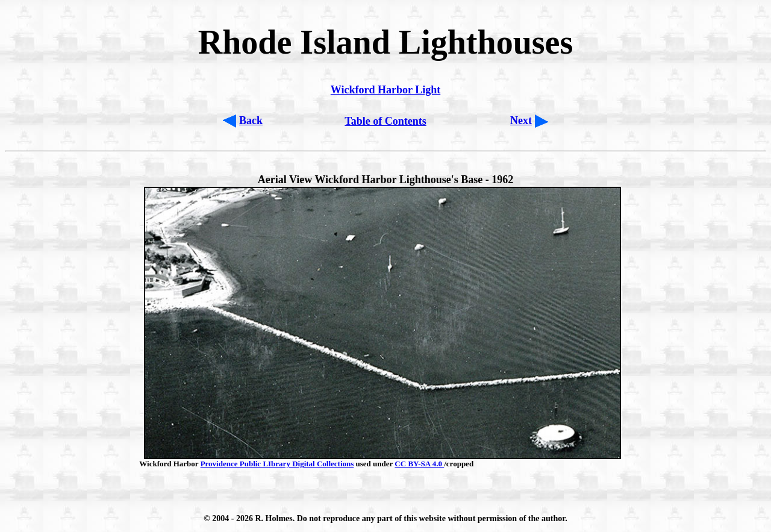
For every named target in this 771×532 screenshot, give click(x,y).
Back (251, 120)
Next (521, 120)
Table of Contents (385, 121)
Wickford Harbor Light (385, 90)
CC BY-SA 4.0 (419, 464)
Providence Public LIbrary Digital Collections (277, 464)
